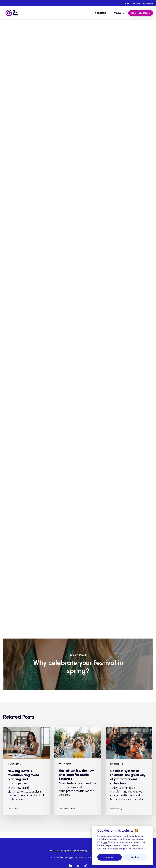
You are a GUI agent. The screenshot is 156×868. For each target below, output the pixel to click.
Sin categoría (33, 31)
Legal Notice (68, 850)
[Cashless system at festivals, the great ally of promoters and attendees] (129, 771)
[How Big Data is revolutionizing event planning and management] (26, 771)
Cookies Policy (81, 850)
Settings (135, 857)
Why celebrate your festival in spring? (78, 664)
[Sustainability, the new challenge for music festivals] (78, 771)
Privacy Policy (56, 850)
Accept (109, 857)
